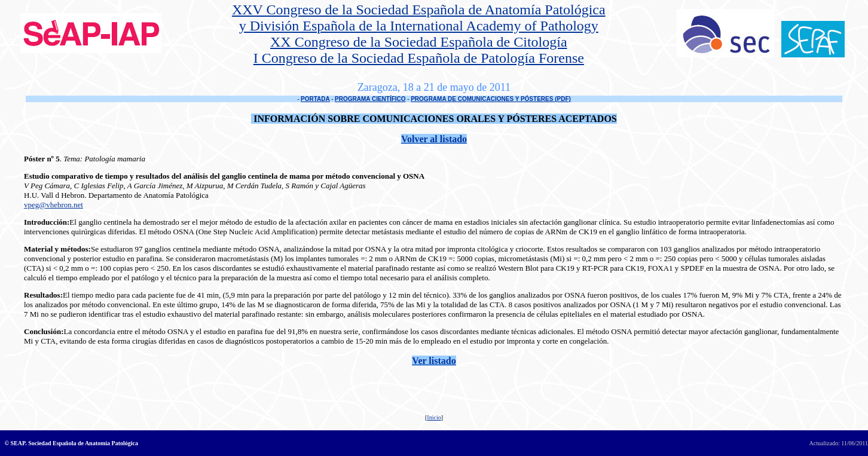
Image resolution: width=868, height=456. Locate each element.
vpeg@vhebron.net (54, 205)
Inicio (434, 417)
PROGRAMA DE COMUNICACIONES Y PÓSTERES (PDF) (491, 99)
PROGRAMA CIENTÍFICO (370, 99)
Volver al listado (434, 139)
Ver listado (434, 361)
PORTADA (315, 99)
